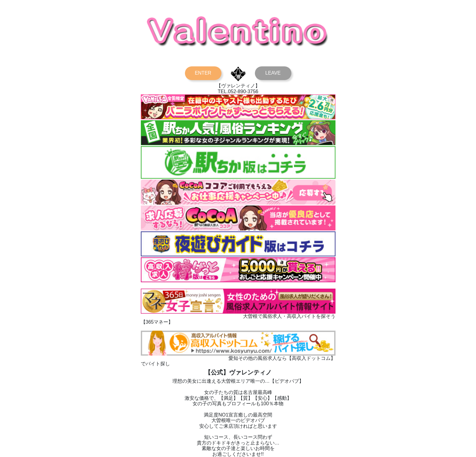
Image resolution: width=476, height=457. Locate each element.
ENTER (203, 73)
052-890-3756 (243, 91)
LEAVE (273, 73)
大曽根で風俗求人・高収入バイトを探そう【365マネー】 (238, 316)
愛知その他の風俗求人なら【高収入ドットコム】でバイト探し (238, 358)
